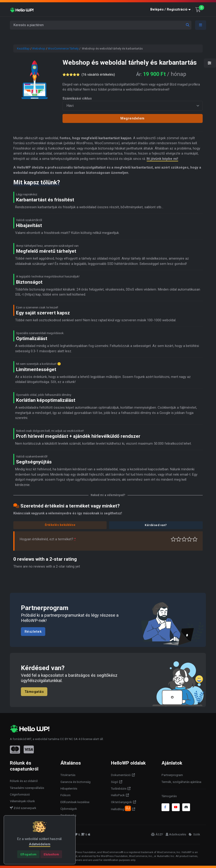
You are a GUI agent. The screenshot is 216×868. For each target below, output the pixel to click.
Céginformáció (20, 795)
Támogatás (34, 692)
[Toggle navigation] (201, 25)
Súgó (115, 782)
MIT (29, 739)
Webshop (39, 49)
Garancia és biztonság (75, 782)
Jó (189, 539)
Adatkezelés (176, 834)
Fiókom (65, 795)
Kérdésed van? (156, 525)
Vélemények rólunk (22, 801)
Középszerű (179, 539)
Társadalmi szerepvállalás (27, 788)
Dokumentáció (121, 775)
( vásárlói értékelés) (98, 75)
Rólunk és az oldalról (24, 781)
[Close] (28, 854)
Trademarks (68, 815)
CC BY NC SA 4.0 (71, 739)
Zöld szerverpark (23, 808)
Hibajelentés (69, 789)
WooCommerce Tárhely (63, 49)
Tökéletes (195, 539)
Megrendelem (132, 118)
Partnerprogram (172, 775)
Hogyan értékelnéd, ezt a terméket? (48, 539)
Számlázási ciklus (77, 98)
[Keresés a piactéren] (101, 25)
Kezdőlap (23, 49)
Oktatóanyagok (121, 802)
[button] (171, 10)
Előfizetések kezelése (75, 802)
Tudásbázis (119, 789)
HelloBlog (121, 808)
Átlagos (184, 539)
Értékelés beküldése (60, 525)
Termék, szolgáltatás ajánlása (181, 782)
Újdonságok (69, 809)
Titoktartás (68, 775)
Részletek (33, 632)
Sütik (194, 834)
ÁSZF (157, 834)
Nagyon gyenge (173, 539)
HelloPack (118, 795)
